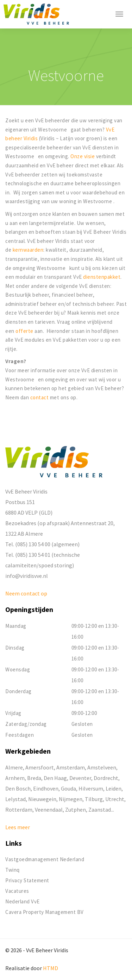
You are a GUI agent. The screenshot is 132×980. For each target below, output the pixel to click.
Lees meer (18, 827)
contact (40, 397)
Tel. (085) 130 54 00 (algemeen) (42, 544)
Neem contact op (26, 593)
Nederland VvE (23, 901)
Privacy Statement (27, 880)
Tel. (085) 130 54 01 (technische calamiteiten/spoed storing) (43, 560)
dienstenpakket (102, 277)
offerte (25, 331)
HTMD (51, 968)
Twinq (12, 870)
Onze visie (83, 156)
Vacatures (17, 891)
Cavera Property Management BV (45, 912)
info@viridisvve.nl (27, 576)
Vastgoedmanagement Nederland (45, 859)
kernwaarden (28, 250)
